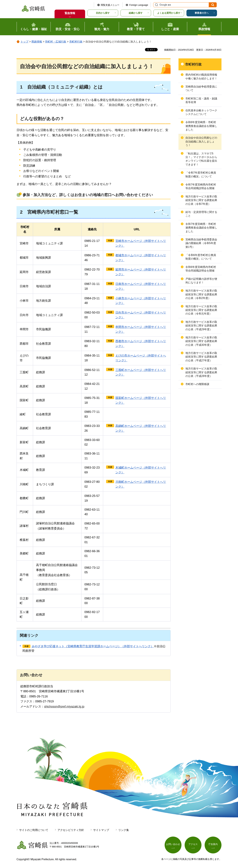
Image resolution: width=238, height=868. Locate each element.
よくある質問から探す (169, 13)
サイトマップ (101, 830)
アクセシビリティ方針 (71, 830)
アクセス (193, 844)
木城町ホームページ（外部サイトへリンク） (141, 470)
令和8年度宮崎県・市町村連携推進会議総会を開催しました (201, 126)
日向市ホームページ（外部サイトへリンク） (141, 315)
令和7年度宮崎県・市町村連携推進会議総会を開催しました (201, 228)
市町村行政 (76, 42)
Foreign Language (139, 5)
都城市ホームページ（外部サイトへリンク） (141, 258)
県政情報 (37, 42)
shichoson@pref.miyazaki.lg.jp (64, 707)
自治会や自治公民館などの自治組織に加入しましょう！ (201, 141)
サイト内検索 (156, 5)
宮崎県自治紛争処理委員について (201, 88)
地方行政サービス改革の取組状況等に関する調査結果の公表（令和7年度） (201, 200)
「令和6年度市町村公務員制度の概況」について (201, 257)
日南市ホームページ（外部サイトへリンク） (141, 286)
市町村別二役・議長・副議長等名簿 (201, 100)
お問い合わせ (173, 844)
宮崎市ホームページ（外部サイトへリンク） (141, 243)
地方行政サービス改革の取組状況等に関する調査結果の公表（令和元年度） (201, 310)
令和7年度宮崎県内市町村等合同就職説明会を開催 (201, 186)
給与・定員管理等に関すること (201, 214)
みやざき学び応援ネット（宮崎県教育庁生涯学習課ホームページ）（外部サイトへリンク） (93, 646)
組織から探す (136, 13)
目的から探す (103, 13)
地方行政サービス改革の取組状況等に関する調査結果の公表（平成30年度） (201, 341)
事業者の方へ (202, 13)
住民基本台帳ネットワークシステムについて (201, 112)
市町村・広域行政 (56, 42)
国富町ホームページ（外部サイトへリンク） (141, 400)
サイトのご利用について (34, 830)
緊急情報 (70, 13)
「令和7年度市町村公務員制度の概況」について (201, 174)
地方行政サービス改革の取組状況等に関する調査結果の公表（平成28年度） (201, 372)
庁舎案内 (213, 844)
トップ (24, 42)
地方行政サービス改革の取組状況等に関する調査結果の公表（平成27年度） (201, 357)
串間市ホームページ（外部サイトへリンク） (141, 329)
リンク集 (124, 830)
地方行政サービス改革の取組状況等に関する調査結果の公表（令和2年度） (201, 294)
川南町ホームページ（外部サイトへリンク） (141, 484)
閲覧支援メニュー (110, 5)
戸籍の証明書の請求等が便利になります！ (201, 281)
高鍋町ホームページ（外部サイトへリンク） (141, 428)
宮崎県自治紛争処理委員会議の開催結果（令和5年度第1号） (201, 243)
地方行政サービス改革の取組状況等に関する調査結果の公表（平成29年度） (201, 326)
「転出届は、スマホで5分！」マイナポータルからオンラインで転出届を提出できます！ (201, 159)
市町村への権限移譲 (197, 384)
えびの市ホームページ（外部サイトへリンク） (141, 358)
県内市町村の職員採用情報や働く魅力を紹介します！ (201, 77)
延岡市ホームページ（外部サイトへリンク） (141, 272)
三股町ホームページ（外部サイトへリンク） (141, 372)
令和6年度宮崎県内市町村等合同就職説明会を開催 (201, 269)
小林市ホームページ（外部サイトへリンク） (141, 301)
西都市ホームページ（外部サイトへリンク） (141, 344)
